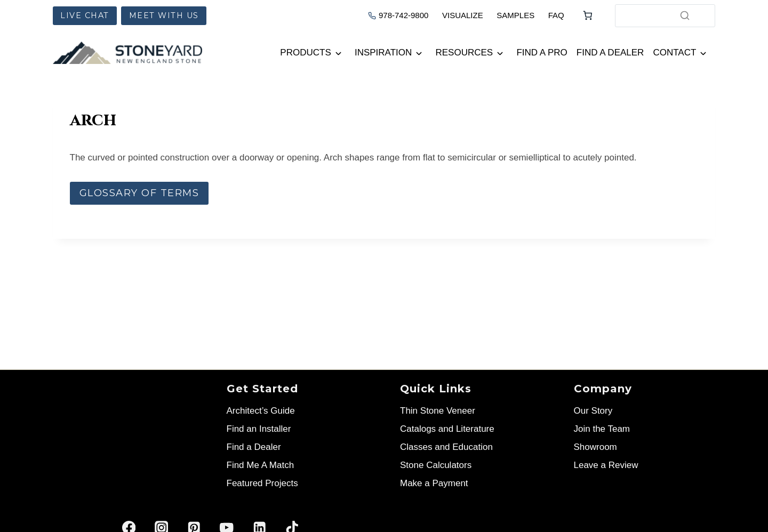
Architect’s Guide (261, 411)
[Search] (685, 15)
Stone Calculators (436, 465)
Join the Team (602, 429)
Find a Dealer (610, 53)
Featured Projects (262, 483)
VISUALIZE (463, 15)
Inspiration (383, 53)
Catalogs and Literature (447, 429)
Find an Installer (259, 429)
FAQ (556, 15)
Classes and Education (446, 447)
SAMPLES (515, 15)
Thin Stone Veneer (438, 411)
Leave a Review (606, 465)
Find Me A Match (261, 465)
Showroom (595, 447)
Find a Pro (542, 53)
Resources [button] (465, 53)
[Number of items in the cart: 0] (588, 15)
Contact (674, 53)
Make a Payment (434, 483)
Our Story (593, 411)
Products (305, 53)
